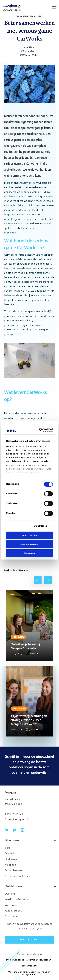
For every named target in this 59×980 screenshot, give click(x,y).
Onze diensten (13, 871)
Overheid (10, 854)
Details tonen (40, 526)
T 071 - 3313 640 (14, 814)
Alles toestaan (30, 535)
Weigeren (29, 553)
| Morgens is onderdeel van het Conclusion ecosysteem (29, 973)
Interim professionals (17, 900)
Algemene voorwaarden (39, 960)
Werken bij (11, 905)
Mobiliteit (10, 865)
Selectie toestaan (29, 544)
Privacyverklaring (15, 960)
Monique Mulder (30, 55)
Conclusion (11, 917)
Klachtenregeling (29, 966)
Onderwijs (11, 859)
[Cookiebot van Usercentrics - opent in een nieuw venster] (40, 430)
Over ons (10, 894)
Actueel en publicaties (18, 876)
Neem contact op (28, 940)
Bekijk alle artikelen (16, 571)
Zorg (8, 848)
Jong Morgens (13, 911)
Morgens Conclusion (12, 8)
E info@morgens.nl (16, 820)
